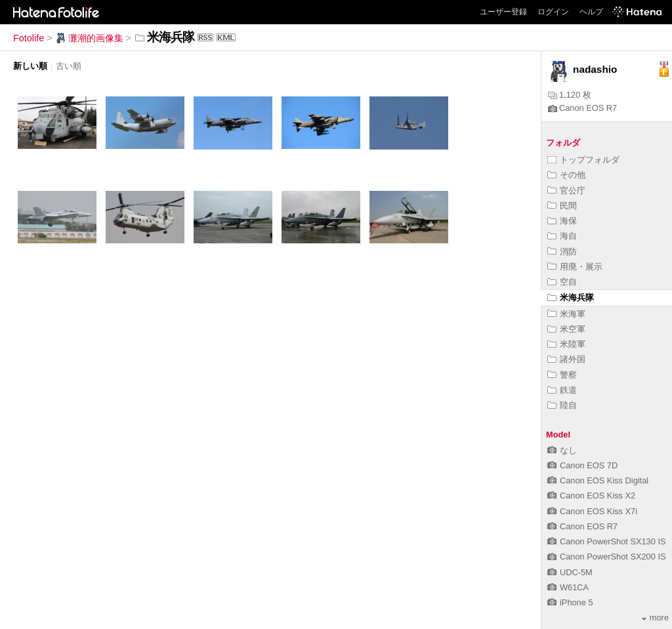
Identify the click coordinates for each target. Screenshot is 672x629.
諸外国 (566, 359)
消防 (562, 252)
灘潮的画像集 (89, 38)
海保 (562, 221)
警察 (562, 375)
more (655, 618)
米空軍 (566, 329)
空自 (562, 282)
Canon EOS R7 (582, 108)
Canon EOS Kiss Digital (598, 480)
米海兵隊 (571, 297)
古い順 (69, 66)
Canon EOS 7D (582, 465)
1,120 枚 (570, 95)
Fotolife (29, 38)
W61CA (568, 587)
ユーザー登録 (503, 12)
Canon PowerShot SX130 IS (607, 541)
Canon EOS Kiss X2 (591, 496)
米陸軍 (566, 344)
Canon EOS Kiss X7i (592, 511)
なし (562, 450)
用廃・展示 (575, 267)
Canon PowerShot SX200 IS (607, 557)
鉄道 (562, 390)
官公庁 (566, 191)
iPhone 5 (570, 602)
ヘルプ (591, 12)
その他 (566, 175)
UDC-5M (570, 572)
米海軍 (566, 314)
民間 (562, 206)
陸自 (562, 405)
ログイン (553, 12)
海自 (562, 236)
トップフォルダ (583, 160)
